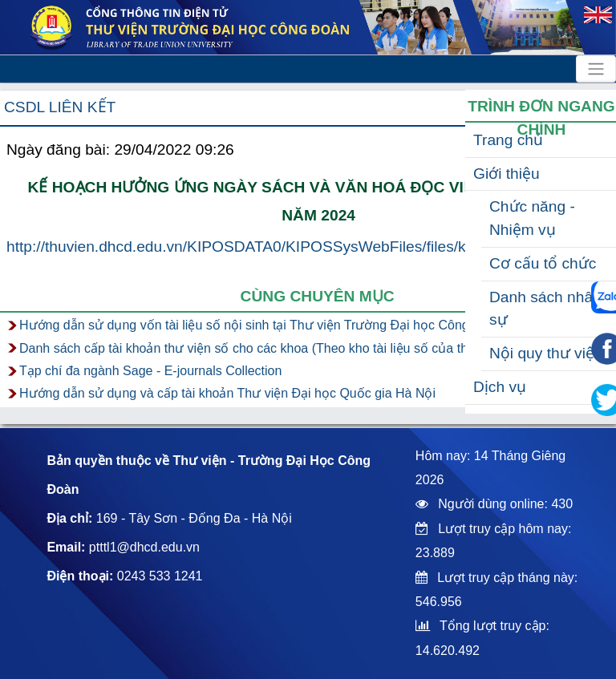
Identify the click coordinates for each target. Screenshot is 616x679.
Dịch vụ (500, 387)
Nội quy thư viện (546, 353)
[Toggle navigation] (596, 69)
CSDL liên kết (60, 107)
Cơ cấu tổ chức (543, 263)
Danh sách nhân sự (545, 309)
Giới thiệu (507, 174)
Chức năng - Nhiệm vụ (532, 218)
